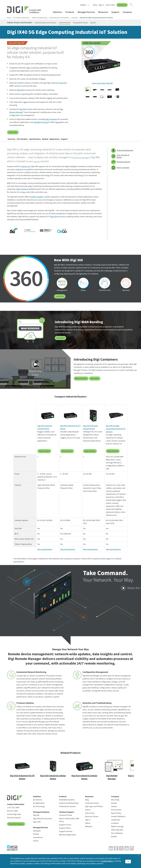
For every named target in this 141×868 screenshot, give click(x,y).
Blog (94, 5)
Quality (114, 841)
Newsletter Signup (16, 828)
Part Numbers (29, 142)
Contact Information (16, 809)
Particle (36, 838)
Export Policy (116, 817)
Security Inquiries (14, 822)
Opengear (37, 835)
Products (71, 12)
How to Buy (109, 5)
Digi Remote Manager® (84, 162)
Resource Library (92, 821)
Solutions (58, 12)
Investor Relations (118, 821)
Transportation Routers (101, 23)
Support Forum (65, 829)
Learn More (60, 301)
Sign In (100, 5)
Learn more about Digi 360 (102, 85)
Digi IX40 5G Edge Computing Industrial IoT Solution (106, 18)
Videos (88, 827)
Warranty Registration (68, 839)
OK (128, 859)
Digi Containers (52, 121)
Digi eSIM (20, 91)
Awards (114, 807)
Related (62, 142)
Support (116, 12)
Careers (114, 811)
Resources (104, 12)
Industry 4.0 (26, 171)
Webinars (89, 831)
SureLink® (63, 84)
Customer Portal (66, 819)
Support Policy (65, 832)
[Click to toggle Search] (132, 5)
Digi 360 (116, 23)
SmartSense (38, 842)
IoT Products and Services (23, 18)
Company (128, 12)
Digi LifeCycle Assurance (43, 823)
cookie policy (19, 860)
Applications (76, 142)
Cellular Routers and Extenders (65, 18)
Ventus (36, 845)
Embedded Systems (67, 804)
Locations (115, 827)
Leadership (115, 824)
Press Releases (117, 837)
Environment (116, 814)
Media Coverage (117, 831)
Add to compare (120, 172)
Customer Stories (92, 807)
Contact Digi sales (14, 818)
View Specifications (45, 553)
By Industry (38, 804)
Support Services (66, 836)
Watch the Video (82, 383)
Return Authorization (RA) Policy (69, 824)
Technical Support (66, 816)
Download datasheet (122, 155)
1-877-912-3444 (13, 812)
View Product (44, 455)
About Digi (115, 804)
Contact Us (122, 5)
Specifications (47, 142)
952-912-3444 (12, 815)
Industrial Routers (81, 23)
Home (9, 18)
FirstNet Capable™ (37, 201)
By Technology (39, 811)
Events (88, 814)
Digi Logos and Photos (94, 811)
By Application (39, 807)
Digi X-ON (37, 826)
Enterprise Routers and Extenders (57, 23)
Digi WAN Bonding (41, 124)
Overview (14, 142)
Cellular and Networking (43, 18)
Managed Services (87, 12)
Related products (121, 166)
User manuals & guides (120, 161)
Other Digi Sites (117, 834)
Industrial (81, 18)
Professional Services (67, 811)
